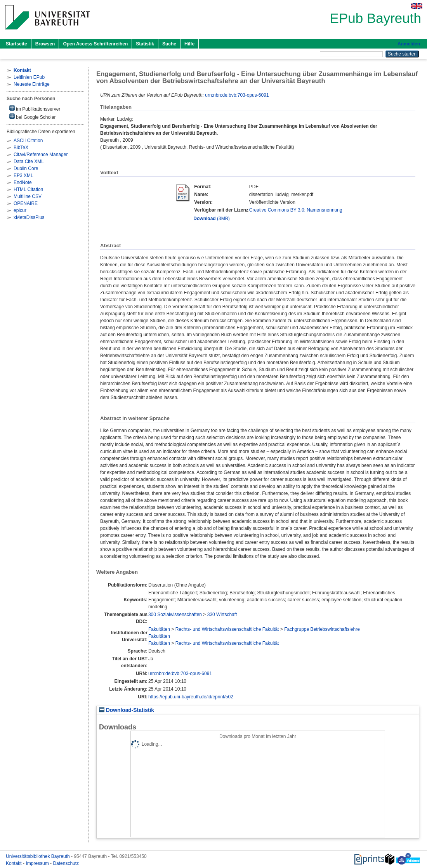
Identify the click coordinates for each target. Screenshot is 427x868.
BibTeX (21, 148)
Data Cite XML (29, 161)
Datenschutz (66, 863)
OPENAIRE (26, 203)
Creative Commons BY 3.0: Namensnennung (296, 210)
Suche (169, 44)
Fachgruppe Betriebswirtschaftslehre (322, 629)
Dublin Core (26, 168)
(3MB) (211, 219)
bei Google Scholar (32, 117)
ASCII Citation (28, 141)
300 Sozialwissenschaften (175, 615)
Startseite (16, 44)
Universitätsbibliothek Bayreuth (38, 856)
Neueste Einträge (32, 84)
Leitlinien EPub (29, 77)
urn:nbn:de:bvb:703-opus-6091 (237, 95)
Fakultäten (159, 629)
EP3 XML (23, 175)
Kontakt (14, 863)
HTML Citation (28, 189)
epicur (20, 210)
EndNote (23, 182)
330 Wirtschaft (222, 615)
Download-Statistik (127, 710)
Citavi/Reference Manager (41, 155)
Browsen (45, 44)
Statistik (145, 44)
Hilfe (189, 44)
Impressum (38, 863)
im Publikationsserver (35, 108)
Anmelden (409, 44)
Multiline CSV (28, 196)
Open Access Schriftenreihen (95, 44)
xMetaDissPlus (29, 217)
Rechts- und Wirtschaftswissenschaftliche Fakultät (227, 629)
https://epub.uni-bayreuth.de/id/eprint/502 (191, 697)
